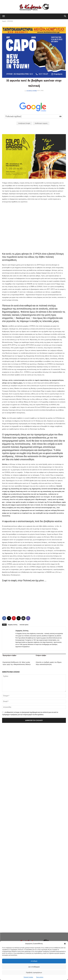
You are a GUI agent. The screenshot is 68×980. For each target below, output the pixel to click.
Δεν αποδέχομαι (34, 967)
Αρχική (4, 21)
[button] (65, 944)
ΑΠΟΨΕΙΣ (10, 21)
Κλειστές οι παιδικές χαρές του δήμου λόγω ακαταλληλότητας (49, 663)
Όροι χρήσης (40, 977)
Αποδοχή (34, 961)
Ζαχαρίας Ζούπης (32, 91)
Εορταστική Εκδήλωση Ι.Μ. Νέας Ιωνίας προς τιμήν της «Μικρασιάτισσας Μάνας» (17, 663)
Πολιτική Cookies (28, 977)
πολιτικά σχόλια (24, 625)
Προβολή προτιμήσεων (34, 973)
